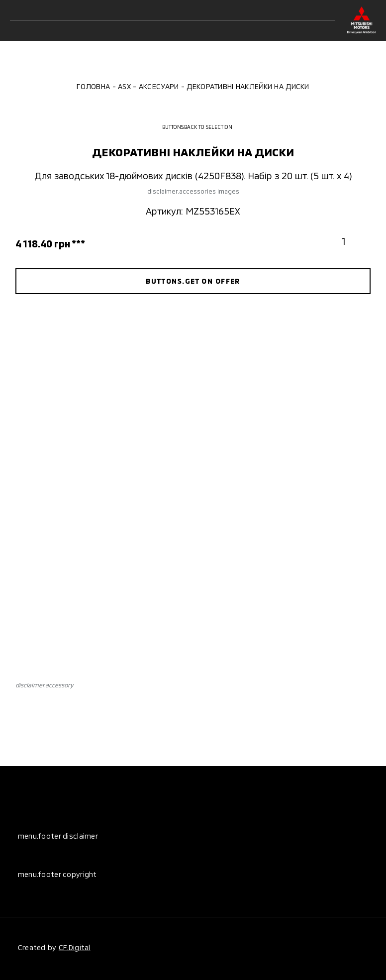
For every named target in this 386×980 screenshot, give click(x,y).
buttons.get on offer (193, 281)
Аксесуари (159, 86)
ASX (124, 86)
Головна (93, 86)
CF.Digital (75, 947)
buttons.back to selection (193, 127)
